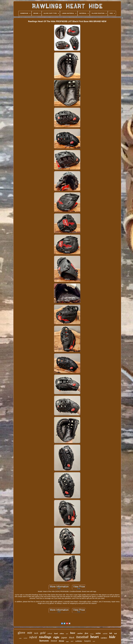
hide (112, 637)
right (56, 637)
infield (33, 637)
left (111, 633)
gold (43, 633)
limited (54, 641)
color (20, 638)
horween (44, 641)
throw (61, 641)
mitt (30, 633)
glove (21, 632)
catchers (104, 638)
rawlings (45, 637)
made (67, 642)
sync (67, 634)
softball (50, 634)
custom (25, 638)
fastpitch (87, 641)
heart (95, 637)
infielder (92, 634)
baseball (82, 637)
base (73, 633)
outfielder (79, 641)
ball (115, 634)
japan (64, 637)
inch (36, 633)
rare (94, 641)
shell (72, 641)
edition (62, 634)
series (98, 633)
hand (56, 633)
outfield (105, 634)
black (72, 638)
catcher (80, 633)
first (86, 633)
